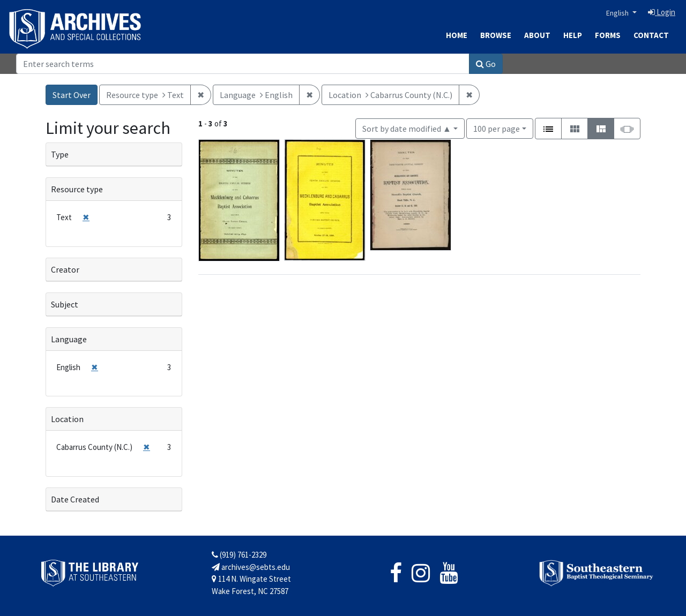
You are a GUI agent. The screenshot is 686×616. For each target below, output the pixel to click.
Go (486, 64)
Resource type (77, 189)
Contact (651, 35)
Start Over (72, 95)
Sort (407, 129)
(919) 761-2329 (239, 555)
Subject (65, 304)
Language (69, 339)
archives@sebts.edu (251, 567)
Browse (496, 35)
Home (457, 35)
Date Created (75, 499)
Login (662, 12)
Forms (608, 35)
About (537, 35)
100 (497, 128)
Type (60, 154)
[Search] (243, 64)
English (618, 13)
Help (573, 35)
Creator (65, 269)
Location (67, 419)
